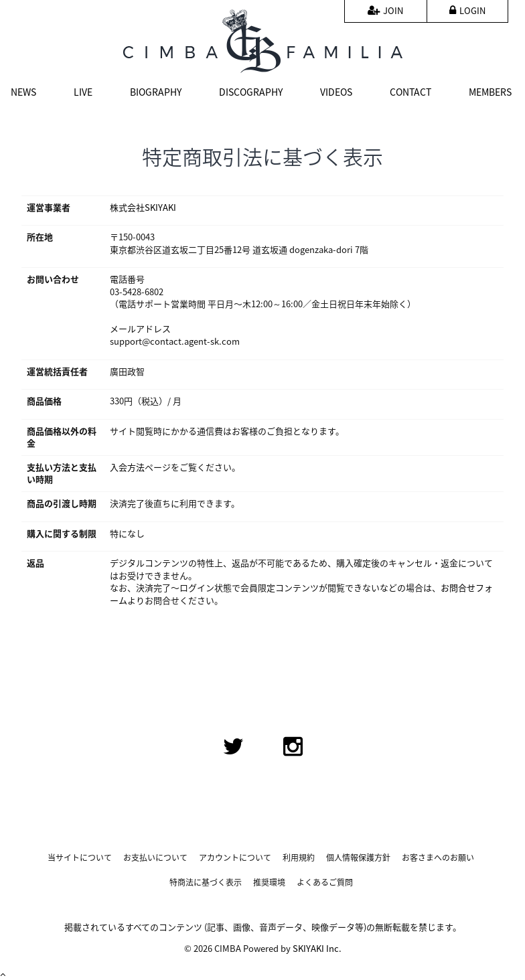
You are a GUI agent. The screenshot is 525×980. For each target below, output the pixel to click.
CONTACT (410, 92)
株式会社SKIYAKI (143, 207)
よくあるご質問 (325, 883)
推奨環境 (269, 883)
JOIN (385, 10)
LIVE (83, 92)
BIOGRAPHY (156, 92)
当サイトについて (80, 858)
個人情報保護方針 (358, 858)
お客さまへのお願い (438, 858)
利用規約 (299, 858)
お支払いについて (155, 858)
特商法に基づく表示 (206, 883)
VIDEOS (336, 92)
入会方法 (127, 467)
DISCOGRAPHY (251, 92)
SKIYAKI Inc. (317, 948)
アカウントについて (235, 858)
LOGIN (467, 10)
